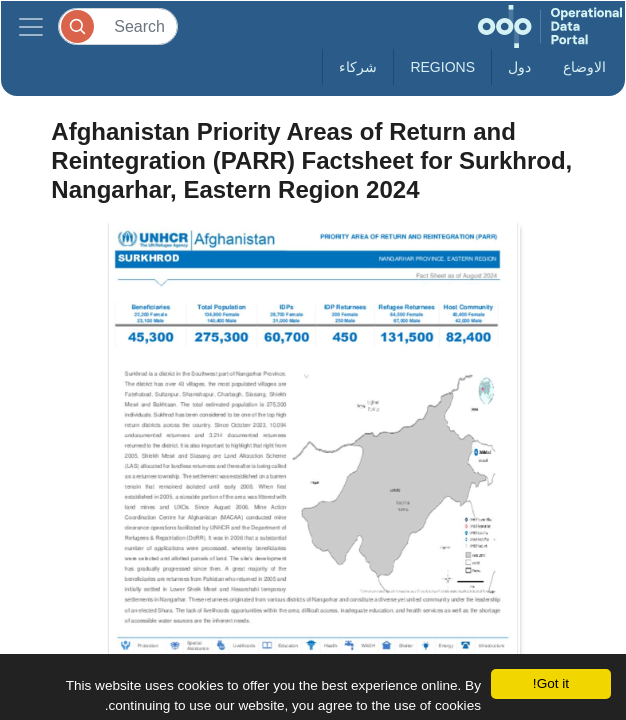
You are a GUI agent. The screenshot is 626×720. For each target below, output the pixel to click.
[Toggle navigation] (31, 26)
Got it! (551, 683)
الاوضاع (584, 67)
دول (519, 67)
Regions (442, 67)
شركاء (358, 67)
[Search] (118, 26)
